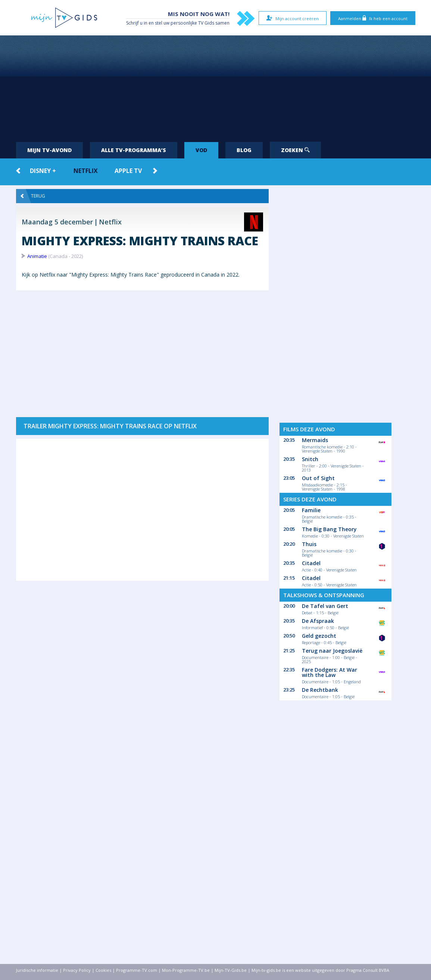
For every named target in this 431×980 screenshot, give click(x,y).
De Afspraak (318, 621)
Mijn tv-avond (49, 150)
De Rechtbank (320, 690)
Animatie (37, 256)
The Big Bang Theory (329, 529)
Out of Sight (318, 478)
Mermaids (315, 440)
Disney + (43, 171)
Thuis (309, 544)
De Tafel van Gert (325, 606)
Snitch (310, 459)
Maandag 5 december (57, 222)
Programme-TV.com (137, 970)
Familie (311, 510)
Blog (244, 150)
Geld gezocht (319, 636)
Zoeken (295, 150)
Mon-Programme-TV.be (186, 970)
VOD (201, 150)
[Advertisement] (216, 86)
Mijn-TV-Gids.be (231, 970)
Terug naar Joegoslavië (332, 651)
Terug (33, 196)
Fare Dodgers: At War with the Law (330, 672)
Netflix (86, 171)
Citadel (311, 563)
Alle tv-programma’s (134, 150)
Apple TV (128, 171)
